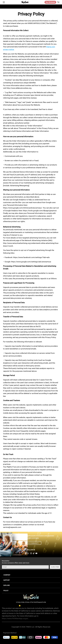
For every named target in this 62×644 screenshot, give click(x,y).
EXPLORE (7, 585)
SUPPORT (7, 580)
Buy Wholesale (50, 2)
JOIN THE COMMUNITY (31, 543)
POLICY (6, 591)
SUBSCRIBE (55, 567)
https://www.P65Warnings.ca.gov (15, 619)
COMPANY (7, 575)
